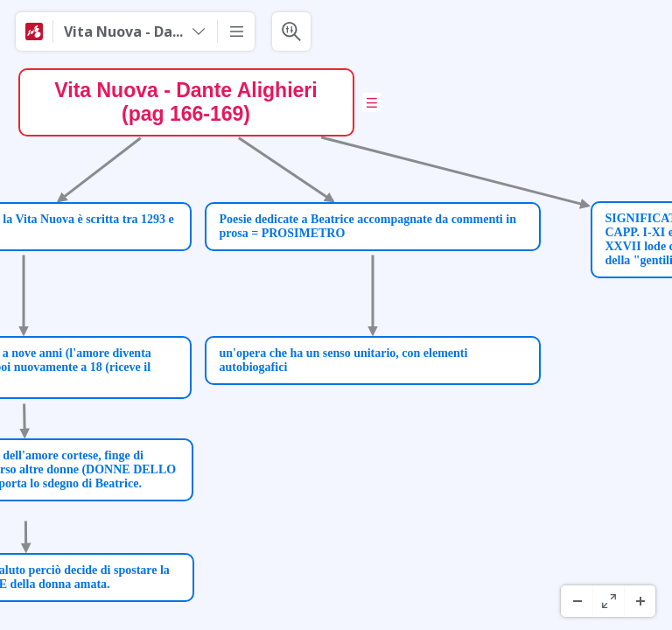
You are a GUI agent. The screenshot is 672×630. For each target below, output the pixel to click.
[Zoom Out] (577, 601)
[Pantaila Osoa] (608, 601)
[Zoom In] (640, 601)
